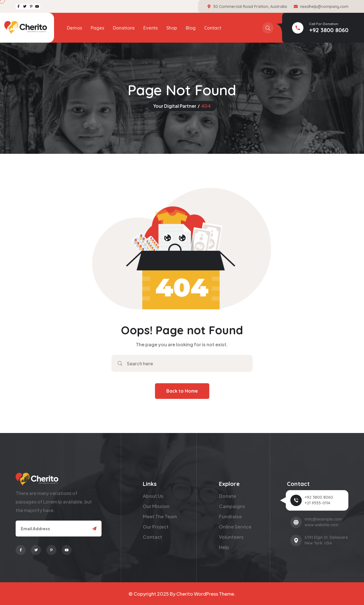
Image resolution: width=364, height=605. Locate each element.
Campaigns (232, 506)
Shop (172, 28)
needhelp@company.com (324, 7)
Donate (227, 496)
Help (224, 547)
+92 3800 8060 (329, 30)
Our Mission (156, 506)
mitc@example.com (323, 519)
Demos (75, 28)
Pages (98, 28)
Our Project (156, 527)
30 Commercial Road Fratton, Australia (250, 7)
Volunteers (231, 537)
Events (151, 28)
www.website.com (321, 525)
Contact (213, 28)
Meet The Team (160, 516)
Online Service (235, 527)
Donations (124, 28)
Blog (191, 28)
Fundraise (230, 516)
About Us (153, 496)
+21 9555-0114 (317, 503)
